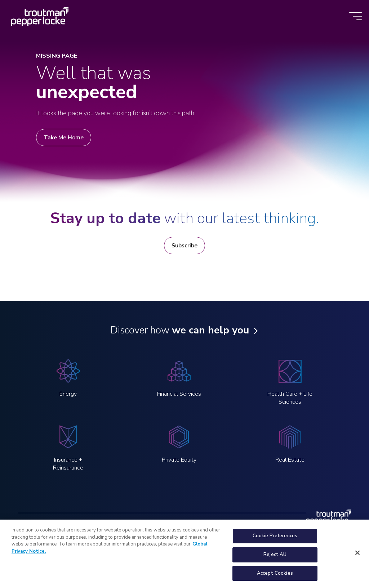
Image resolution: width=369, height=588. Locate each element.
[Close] (357, 556)
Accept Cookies (275, 576)
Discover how (180, 330)
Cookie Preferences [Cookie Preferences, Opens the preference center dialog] (275, 539)
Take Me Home (64, 138)
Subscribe (184, 246)
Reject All (275, 558)
